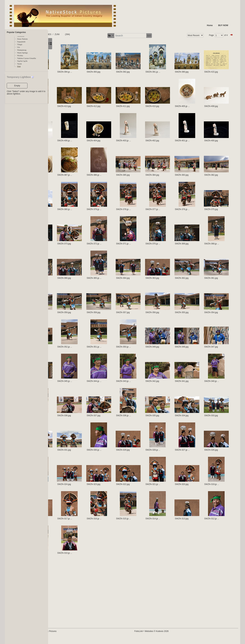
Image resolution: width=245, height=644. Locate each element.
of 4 (222, 35)
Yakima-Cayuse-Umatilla (26, 58)
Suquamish (21, 42)
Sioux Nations (22, 39)
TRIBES (76, 34)
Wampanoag (22, 50)
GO (162, 36)
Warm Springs (22, 53)
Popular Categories (16, 32)
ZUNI (86, 34)
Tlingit (20, 44)
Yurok (19, 64)
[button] (123, 36)
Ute (18, 47)
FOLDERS (64, 34)
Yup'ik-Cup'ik (22, 61)
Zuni (19, 67)
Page (208, 35)
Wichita (20, 56)
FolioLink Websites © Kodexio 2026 (164, 637)
